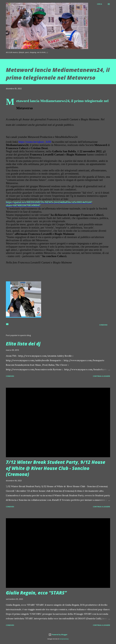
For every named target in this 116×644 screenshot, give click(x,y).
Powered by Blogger (58, 635)
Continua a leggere (101, 376)
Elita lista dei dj (23, 344)
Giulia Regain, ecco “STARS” (36, 593)
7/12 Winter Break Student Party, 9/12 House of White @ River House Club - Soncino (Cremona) (56, 468)
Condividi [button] (103, 325)
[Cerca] (99, 4)
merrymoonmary (64, 639)
